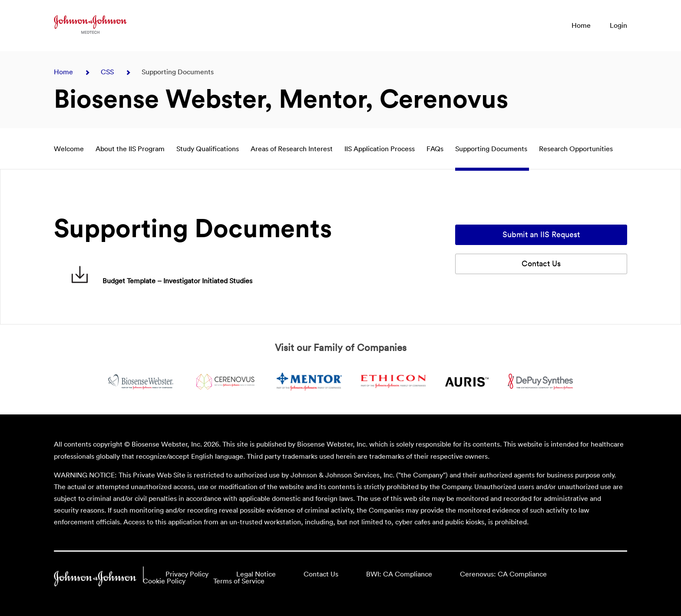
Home (581, 26)
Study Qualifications (208, 149)
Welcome (70, 149)
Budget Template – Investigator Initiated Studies (162, 281)
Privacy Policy (187, 574)
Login (618, 26)
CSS (108, 72)
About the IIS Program (131, 149)
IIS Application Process (380, 149)
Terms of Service (239, 581)
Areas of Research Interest (293, 149)
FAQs (436, 149)
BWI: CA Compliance (399, 574)
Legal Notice (256, 574)
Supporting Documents (492, 149)
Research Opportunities (576, 149)
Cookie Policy (164, 581)
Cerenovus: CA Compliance (503, 574)
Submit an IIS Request (541, 235)
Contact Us (541, 264)
